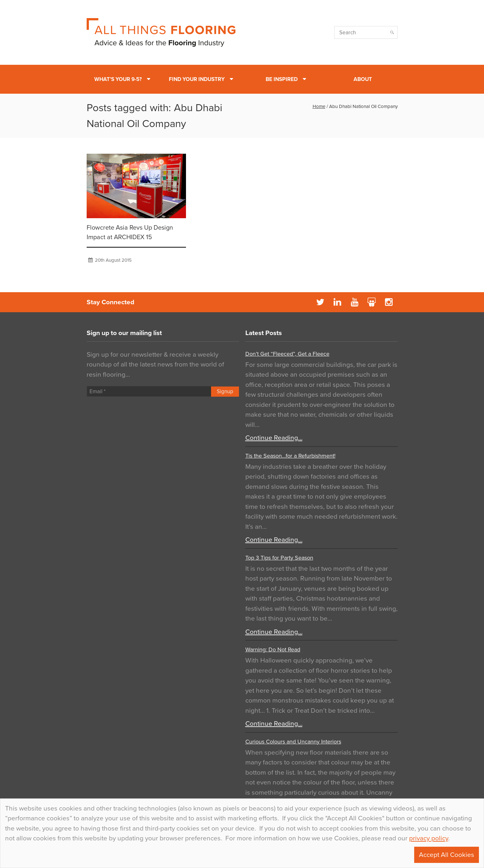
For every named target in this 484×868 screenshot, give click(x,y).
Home (319, 106)
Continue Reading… (274, 438)
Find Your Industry (197, 79)
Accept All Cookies (447, 855)
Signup (225, 391)
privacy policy (429, 838)
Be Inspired (282, 79)
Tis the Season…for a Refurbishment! (290, 456)
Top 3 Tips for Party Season (279, 558)
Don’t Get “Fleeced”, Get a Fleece (287, 354)
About (363, 79)
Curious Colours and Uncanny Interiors (293, 742)
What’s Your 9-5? (118, 79)
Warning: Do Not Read (273, 649)
